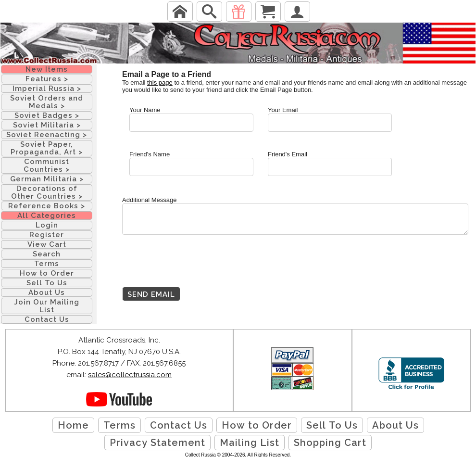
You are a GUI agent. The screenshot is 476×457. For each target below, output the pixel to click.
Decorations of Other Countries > (47, 192)
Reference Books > (47, 206)
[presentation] (195, 268)
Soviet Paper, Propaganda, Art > (47, 148)
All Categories (47, 216)
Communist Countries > (47, 165)
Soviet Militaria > (47, 125)
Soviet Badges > (47, 115)
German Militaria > (47, 179)
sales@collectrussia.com (130, 375)
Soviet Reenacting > (47, 135)
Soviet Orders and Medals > (47, 102)
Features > (47, 79)
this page (160, 83)
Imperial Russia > (47, 89)
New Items (47, 69)
